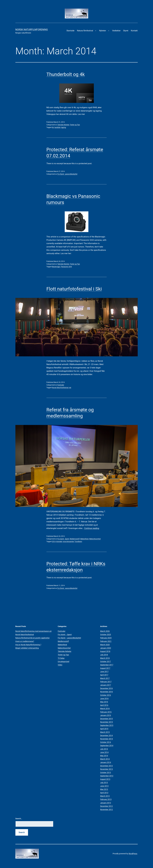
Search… (19, 819)
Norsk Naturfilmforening (32, 30)
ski (70, 388)
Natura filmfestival (85, 31)
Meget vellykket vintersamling (27, 648)
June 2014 (104, 752)
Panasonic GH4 (66, 267)
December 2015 (106, 719)
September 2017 (107, 665)
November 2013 (107, 769)
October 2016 (106, 695)
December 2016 (106, 688)
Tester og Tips (75, 125)
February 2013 (106, 799)
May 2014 (104, 756)
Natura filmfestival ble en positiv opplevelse (33, 638)
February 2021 (106, 641)
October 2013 (106, 772)
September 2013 (107, 776)
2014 (54, 542)
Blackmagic (56, 267)
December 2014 (106, 735)
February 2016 (106, 712)
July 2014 (104, 749)
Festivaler (61, 385)
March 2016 (105, 709)
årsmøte (59, 542)
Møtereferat (84, 539)
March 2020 (105, 645)
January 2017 (106, 685)
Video (60, 665)
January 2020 (106, 648)
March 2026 (105, 631)
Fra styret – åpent (65, 635)
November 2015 (107, 722)
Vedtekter (116, 31)
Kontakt (134, 31)
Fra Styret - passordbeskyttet (67, 174)
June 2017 (104, 672)
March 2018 (105, 658)
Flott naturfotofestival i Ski (74, 289)
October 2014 (106, 742)
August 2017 (105, 668)
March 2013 (105, 796)
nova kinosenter (68, 542)
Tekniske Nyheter (63, 125)
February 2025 (106, 638)
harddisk (57, 127)
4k (53, 127)
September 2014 (107, 746)
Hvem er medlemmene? (25, 641)
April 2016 (104, 705)
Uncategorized (64, 661)
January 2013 (106, 803)
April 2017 (104, 675)
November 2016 (107, 692)
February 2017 (106, 682)
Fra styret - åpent (63, 539)
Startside (70, 31)
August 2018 (105, 651)
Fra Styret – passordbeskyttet (69, 638)
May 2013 (104, 789)
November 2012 (107, 809)
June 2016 (104, 698)
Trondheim (78, 542)
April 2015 (104, 729)
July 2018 (104, 655)
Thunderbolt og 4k (66, 74)
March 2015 (105, 732)
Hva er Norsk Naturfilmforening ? (28, 645)
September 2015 (107, 725)
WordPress (133, 854)
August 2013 (105, 779)
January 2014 (106, 762)
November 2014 (107, 739)
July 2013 (104, 783)
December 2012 (106, 806)
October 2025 (106, 635)
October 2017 (106, 661)
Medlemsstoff (75, 539)
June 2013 (104, 786)
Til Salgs (61, 658)
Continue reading (92, 528)
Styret (126, 31)
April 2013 (104, 793)
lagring (64, 127)
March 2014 (105, 759)
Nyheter (103, 31)
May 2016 (104, 702)
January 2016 (106, 715)
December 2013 (106, 766)
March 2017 (105, 678)
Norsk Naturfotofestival (60, 388)
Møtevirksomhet (95, 539)
